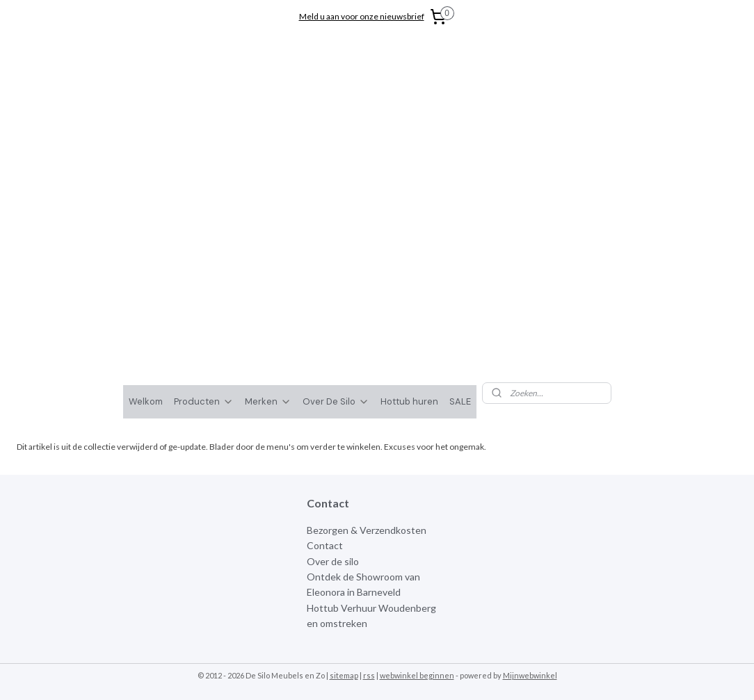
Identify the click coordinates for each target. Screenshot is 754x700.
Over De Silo (336, 182)
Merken (268, 182)
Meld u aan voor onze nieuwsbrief (362, 16)
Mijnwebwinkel (530, 456)
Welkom (146, 182)
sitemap (344, 456)
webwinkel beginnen (417, 456)
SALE (460, 182)
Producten (204, 182)
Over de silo (333, 342)
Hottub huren (409, 182)
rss (369, 456)
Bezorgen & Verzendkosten (367, 311)
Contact (325, 326)
